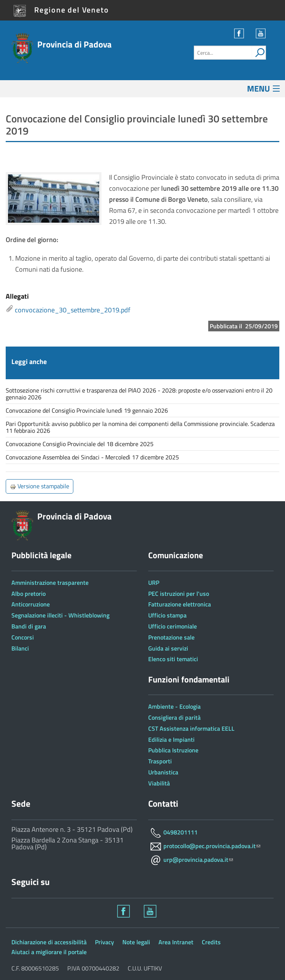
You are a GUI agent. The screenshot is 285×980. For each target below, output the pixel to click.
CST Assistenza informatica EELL (191, 728)
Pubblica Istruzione (173, 750)
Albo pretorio (28, 594)
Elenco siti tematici (173, 659)
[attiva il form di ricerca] (259, 53)
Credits (211, 942)
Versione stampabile (40, 486)
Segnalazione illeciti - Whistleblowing (60, 615)
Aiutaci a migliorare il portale (49, 952)
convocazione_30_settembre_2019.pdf (73, 310)
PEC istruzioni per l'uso (179, 594)
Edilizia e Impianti (171, 739)
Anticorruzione (31, 604)
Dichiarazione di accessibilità (49, 942)
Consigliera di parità (174, 717)
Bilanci (20, 648)
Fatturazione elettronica (180, 604)
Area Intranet (176, 942)
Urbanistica (163, 772)
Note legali (136, 942)
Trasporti (160, 761)
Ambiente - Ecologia (174, 706)
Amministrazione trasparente (50, 583)
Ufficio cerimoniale (173, 626)
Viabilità (159, 783)
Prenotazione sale (171, 637)
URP (154, 583)
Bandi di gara (29, 626)
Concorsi (23, 637)
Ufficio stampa (167, 615)
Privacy (104, 942)
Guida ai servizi (168, 648)
